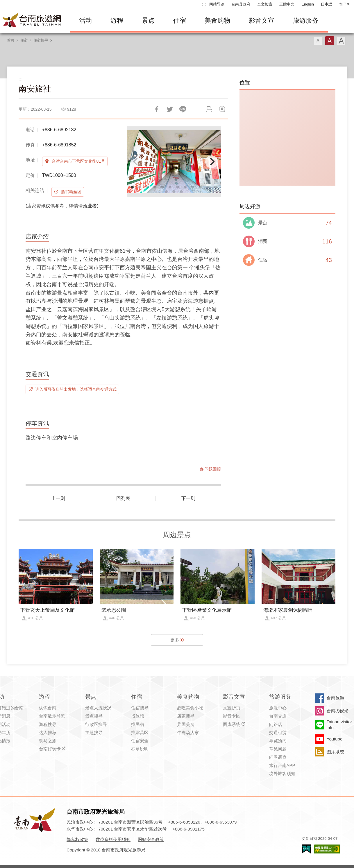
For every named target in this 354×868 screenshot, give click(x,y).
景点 (148, 20)
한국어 (345, 4)
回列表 (123, 498)
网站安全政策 (151, 839)
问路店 (276, 724)
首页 (11, 40)
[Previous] (136, 162)
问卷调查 (278, 757)
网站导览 (217, 4)
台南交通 (278, 716)
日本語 (327, 4)
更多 (175, 640)
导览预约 (278, 741)
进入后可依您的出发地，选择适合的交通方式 (76, 389)
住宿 (180, 20)
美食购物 (217, 20)
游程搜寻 (48, 724)
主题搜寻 (94, 732)
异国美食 (186, 724)
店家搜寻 (186, 716)
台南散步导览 (52, 716)
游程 (117, 20)
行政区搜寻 (96, 724)
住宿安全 (140, 741)
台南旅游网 (32, 21)
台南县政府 (241, 4)
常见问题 (278, 749)
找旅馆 (138, 716)
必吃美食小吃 (190, 708)
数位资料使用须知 (113, 839)
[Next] (212, 162)
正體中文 (287, 4)
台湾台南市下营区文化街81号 (78, 161)
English (308, 4)
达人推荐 (48, 732)
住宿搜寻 (41, 40)
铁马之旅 (48, 741)
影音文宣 (262, 20)
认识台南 (48, 708)
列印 (209, 109)
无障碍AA (327, 849)
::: (204, 4)
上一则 (58, 498)
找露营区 (140, 732)
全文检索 (265, 4)
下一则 (188, 498)
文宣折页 (232, 708)
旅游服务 (306, 20)
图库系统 (232, 724)
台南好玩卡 (50, 749)
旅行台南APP (282, 765)
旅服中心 (278, 708)
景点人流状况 (98, 708)
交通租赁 (278, 732)
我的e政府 (306, 849)
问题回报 (222, 109)
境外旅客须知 (282, 773)
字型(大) (341, 41)
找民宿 (138, 724)
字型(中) (330, 41)
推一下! (170, 109)
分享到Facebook (157, 109)
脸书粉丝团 (71, 192)
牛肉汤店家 (188, 732)
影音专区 (232, 716)
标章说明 (140, 749)
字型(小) (318, 41)
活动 (85, 20)
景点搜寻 (94, 716)
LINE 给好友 (183, 109)
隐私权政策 (77, 839)
